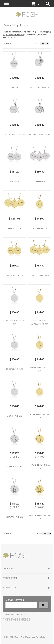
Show (37, 44)
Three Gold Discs (14, 228)
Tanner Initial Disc (14, 369)
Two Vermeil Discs (14, 275)
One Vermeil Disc (40, 228)
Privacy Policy (41, 637)
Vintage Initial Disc (14, 517)
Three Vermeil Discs (40, 275)
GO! (43, 605)
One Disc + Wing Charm (40, 135)
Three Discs (40, 182)
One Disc (14, 88)
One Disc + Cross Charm (14, 135)
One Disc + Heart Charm (40, 88)
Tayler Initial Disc (14, 467)
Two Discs (14, 182)
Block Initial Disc (14, 416)
